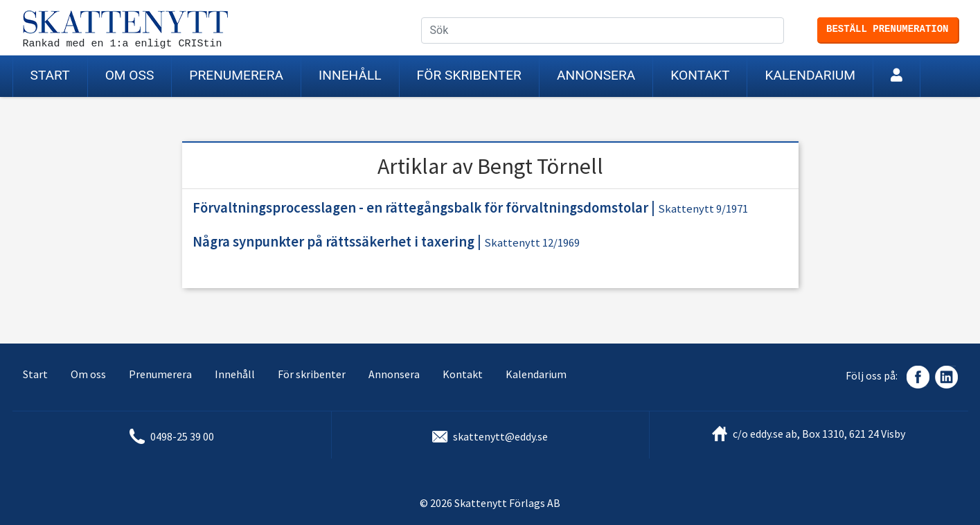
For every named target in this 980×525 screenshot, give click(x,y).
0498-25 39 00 (182, 436)
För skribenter (469, 75)
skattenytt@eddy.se (500, 436)
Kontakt (700, 75)
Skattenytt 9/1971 (703, 209)
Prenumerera (236, 75)
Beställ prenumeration (887, 29)
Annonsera (596, 75)
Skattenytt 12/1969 (532, 243)
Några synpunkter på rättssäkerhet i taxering (333, 242)
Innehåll (350, 75)
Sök (785, 31)
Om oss (130, 75)
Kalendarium (810, 75)
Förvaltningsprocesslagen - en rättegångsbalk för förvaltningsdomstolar (420, 208)
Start (50, 75)
